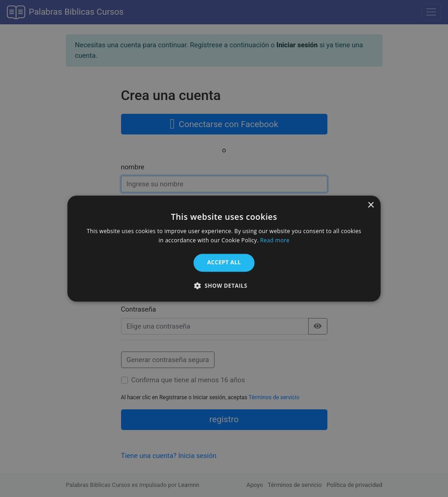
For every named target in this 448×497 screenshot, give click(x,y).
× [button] (370, 205)
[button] (224, 285)
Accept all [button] (224, 263)
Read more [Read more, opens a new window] (275, 240)
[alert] (224, 248)
